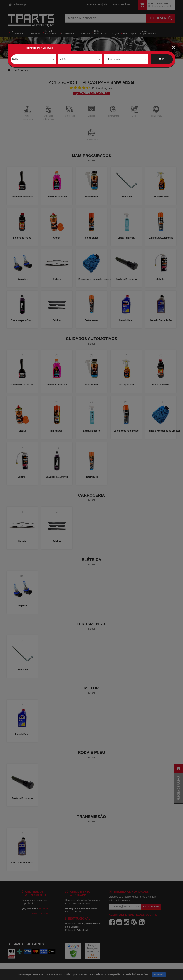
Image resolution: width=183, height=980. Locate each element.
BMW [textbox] (15, 59)
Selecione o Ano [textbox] (114, 59)
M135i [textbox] (63, 59)
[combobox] (34, 59)
